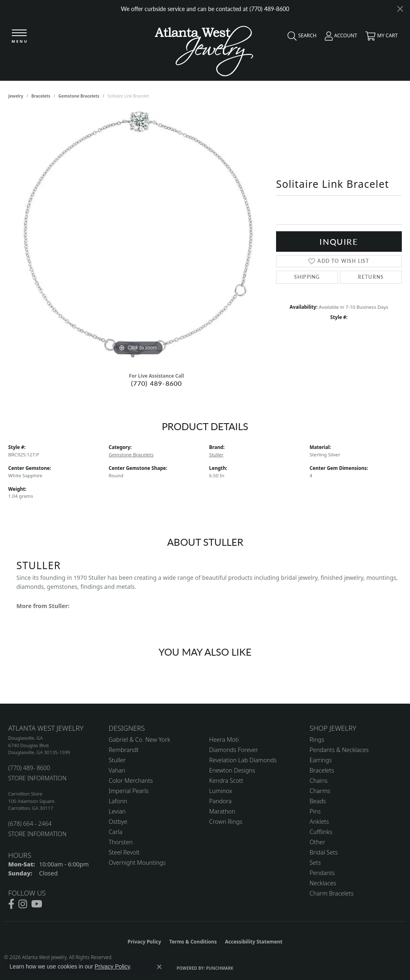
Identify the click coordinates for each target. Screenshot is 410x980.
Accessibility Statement (254, 942)
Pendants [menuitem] (322, 873)
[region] (138, 235)
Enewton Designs (232, 770)
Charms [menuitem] (320, 791)
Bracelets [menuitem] (322, 770)
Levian (117, 811)
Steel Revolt (124, 852)
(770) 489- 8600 (29, 768)
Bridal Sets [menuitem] (324, 852)
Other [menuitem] (317, 842)
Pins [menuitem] (315, 811)
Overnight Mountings (137, 863)
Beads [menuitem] (318, 801)
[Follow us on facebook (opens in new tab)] (11, 904)
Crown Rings (226, 822)
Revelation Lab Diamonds (243, 760)
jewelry (16, 96)
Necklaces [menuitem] (323, 883)
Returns (371, 277)
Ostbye (118, 822)
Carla (115, 832)
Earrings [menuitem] (321, 760)
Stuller (216, 455)
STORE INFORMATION (37, 778)
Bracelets (41, 96)
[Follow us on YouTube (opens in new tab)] (37, 904)
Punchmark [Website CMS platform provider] (220, 968)
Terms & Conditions (193, 942)
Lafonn (118, 801)
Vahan (117, 770)
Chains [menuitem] (319, 781)
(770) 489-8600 (157, 383)
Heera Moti (224, 740)
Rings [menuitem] (317, 740)
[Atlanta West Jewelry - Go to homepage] (204, 49)
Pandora (221, 801)
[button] (300, 38)
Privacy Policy (145, 942)
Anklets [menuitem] (319, 822)
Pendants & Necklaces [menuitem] (339, 750)
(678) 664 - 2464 (30, 824)
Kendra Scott (226, 781)
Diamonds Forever (234, 750)
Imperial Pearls (129, 791)
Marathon (222, 811)
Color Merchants (131, 781)
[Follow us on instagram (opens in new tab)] (23, 904)
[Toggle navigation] (19, 37)
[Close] (400, 9)
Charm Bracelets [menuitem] (332, 893)
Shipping (307, 277)
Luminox (221, 791)
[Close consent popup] (159, 967)
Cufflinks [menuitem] (321, 832)
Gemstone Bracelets (79, 96)
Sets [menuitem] (315, 863)
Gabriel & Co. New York (139, 740)
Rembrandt (123, 750)
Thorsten (120, 842)
